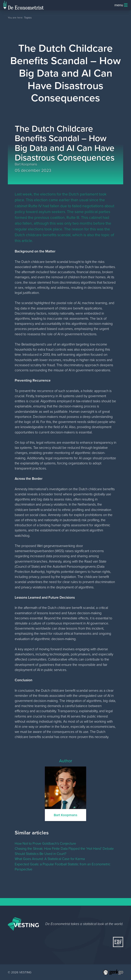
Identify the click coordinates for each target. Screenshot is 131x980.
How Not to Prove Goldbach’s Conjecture (45, 843)
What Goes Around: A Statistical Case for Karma (50, 859)
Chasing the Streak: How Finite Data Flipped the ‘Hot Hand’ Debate (64, 848)
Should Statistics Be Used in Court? (41, 854)
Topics (28, 17)
